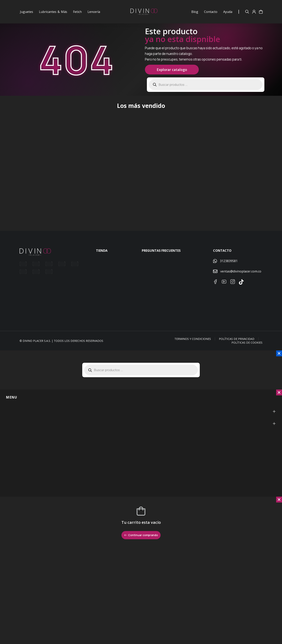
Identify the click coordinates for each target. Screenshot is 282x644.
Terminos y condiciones (193, 345)
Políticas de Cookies (247, 349)
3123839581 (229, 268)
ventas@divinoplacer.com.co (241, 278)
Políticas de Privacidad (237, 345)
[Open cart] (261, 12)
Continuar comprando (141, 542)
